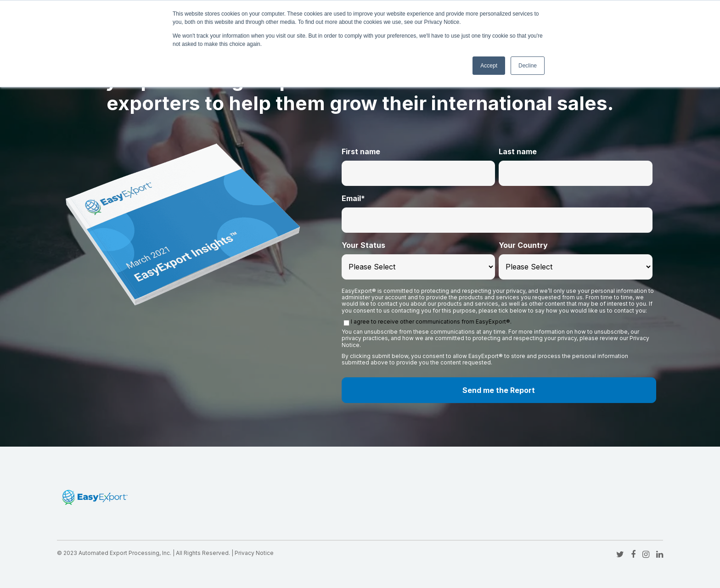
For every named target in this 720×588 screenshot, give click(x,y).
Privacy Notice (254, 553)
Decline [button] (528, 66)
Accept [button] (489, 66)
